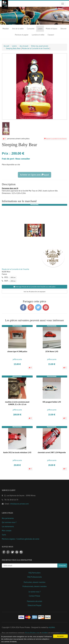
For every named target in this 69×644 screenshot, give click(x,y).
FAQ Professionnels (34, 577)
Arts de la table (18, 29)
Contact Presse (34, 596)
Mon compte (7, 531)
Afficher (13, 277)
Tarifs (4, 535)
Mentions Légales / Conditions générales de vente (21, 539)
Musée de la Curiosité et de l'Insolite (15, 269)
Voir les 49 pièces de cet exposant (34, 292)
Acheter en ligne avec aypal (34, 175)
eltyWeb (52, 627)
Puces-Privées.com (32, 633)
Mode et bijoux (52, 29)
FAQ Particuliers (35, 573)
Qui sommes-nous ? (9, 522)
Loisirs (40, 29)
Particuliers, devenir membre (34, 582)
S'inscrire (62, 566)
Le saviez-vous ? (34, 592)
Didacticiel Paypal (34, 605)
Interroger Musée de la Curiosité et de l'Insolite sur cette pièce (34, 287)
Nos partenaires (8, 518)
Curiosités (31, 29)
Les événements (8, 527)
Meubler (6, 29)
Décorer (63, 29)
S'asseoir (51, 35)
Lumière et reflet (38, 35)
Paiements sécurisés (34, 601)
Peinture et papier (22, 35)
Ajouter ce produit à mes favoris (55, 139)
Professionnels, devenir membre (35, 586)
